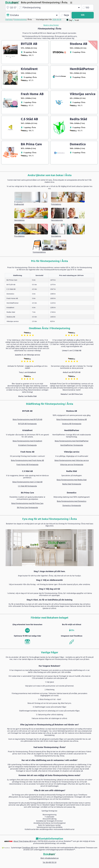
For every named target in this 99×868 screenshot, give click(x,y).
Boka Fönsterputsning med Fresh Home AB (27, 461)
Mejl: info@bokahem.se (50, 858)
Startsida (9, 20)
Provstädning (19, 237)
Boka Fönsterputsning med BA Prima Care (27, 504)
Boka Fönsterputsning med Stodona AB (72, 420)
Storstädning (56, 237)
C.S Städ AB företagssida (27, 486)
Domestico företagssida (72, 506)
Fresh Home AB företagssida (27, 465)
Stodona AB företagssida (72, 424)
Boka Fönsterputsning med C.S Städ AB (27, 482)
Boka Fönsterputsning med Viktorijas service (72, 461)
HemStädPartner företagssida (72, 445)
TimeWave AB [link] (28, 848)
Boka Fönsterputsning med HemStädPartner (72, 441)
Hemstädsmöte (57, 221)
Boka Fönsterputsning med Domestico (72, 501)
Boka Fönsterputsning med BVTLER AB (27, 420)
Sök (83, 15)
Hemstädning (19, 221)
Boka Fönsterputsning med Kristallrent (27, 441)
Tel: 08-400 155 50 (50, 863)
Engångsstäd (19, 205)
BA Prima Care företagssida (27, 508)
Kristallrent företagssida (27, 445)
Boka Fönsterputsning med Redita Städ (72, 480)
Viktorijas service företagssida (72, 465)
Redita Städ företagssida (72, 484)
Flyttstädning (56, 205)
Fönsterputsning (20, 20)
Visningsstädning (39, 252)
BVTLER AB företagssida (27, 424)
